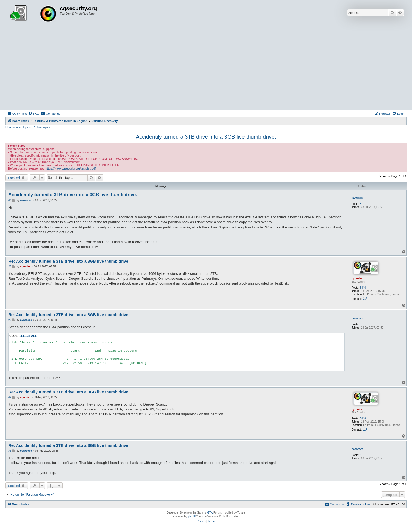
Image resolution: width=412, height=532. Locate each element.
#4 (10, 397)
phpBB (192, 516)
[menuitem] (34, 114)
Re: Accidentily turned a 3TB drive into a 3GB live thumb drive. (69, 261)
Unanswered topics (18, 127)
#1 (10, 200)
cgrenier (357, 278)
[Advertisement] (206, 69)
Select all (28, 336)
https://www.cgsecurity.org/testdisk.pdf (71, 168)
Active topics (42, 127)
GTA (210, 513)
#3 (10, 320)
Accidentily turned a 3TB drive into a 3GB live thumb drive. (206, 137)
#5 (10, 451)
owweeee (357, 198)
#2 (10, 267)
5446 (363, 288)
